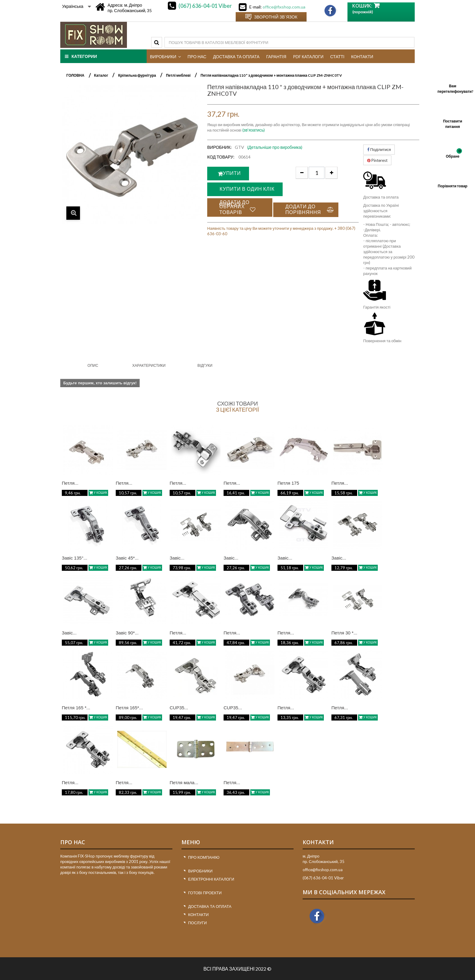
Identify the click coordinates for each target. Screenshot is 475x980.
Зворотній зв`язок (276, 17)
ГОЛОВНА (75, 75)
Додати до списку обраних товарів (234, 209)
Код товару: (221, 157)
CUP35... (179, 708)
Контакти (198, 915)
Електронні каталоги (211, 879)
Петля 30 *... (344, 633)
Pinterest (377, 160)
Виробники (200, 871)
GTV (239, 147)
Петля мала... (184, 783)
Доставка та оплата (381, 197)
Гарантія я (372, 307)
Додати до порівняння (303, 211)
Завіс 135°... (75, 558)
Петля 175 (288, 483)
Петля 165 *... (76, 708)
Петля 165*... (129, 708)
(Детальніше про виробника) (275, 147)
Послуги (198, 923)
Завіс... (177, 558)
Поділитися (379, 149)
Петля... (70, 483)
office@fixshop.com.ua (284, 7)
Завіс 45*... (127, 558)
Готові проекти (205, 893)
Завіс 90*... (127, 633)
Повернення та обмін (382, 341)
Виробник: (219, 147)
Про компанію (204, 857)
